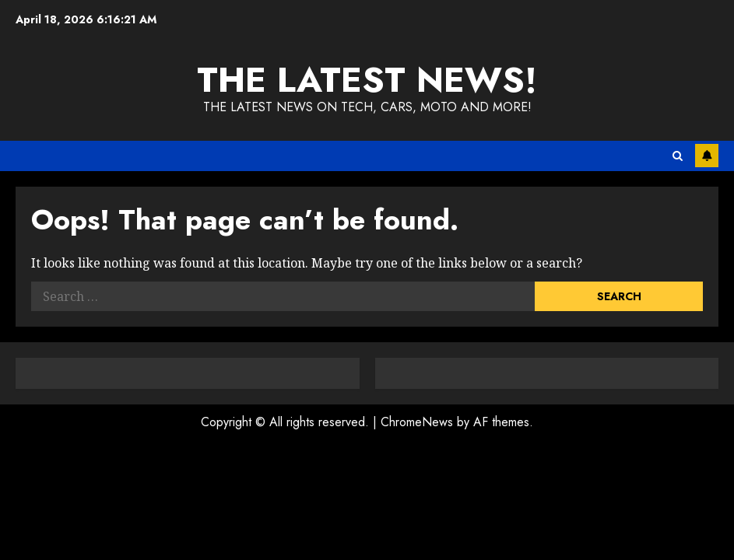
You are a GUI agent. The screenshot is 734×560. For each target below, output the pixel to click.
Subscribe (707, 156)
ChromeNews (417, 422)
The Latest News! (367, 80)
